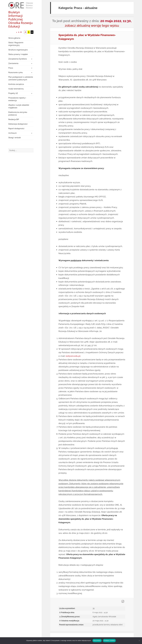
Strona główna (14, 38)
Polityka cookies (109, 641)
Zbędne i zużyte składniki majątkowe (19, 106)
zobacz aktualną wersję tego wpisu (92, 26)
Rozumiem (97, 641)
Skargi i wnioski (15, 138)
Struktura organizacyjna (18, 50)
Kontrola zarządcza (16, 84)
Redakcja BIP (14, 119)
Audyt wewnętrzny (16, 89)
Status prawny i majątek (18, 54)
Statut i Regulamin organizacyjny (16, 44)
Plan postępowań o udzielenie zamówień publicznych (21, 78)
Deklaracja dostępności (18, 124)
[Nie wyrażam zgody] (139, 641)
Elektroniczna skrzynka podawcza (18, 114)
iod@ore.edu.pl (73, 356)
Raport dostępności (16, 129)
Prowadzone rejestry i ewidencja (17, 99)
